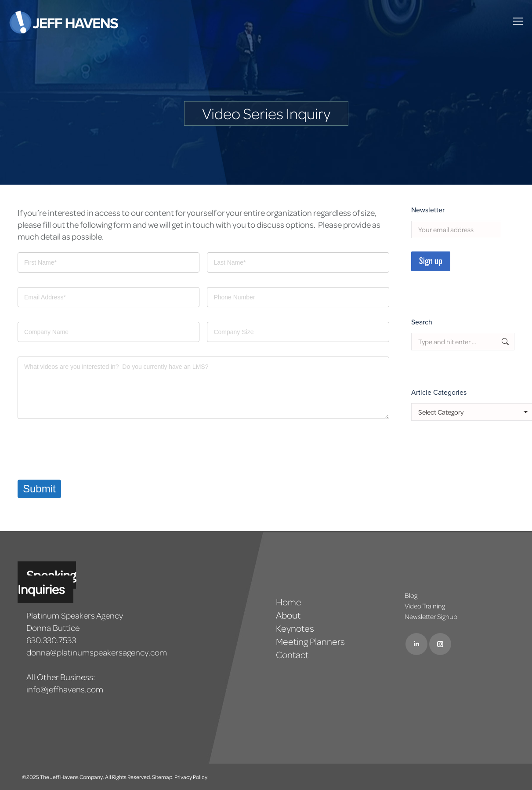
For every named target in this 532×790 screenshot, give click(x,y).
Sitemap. (163, 777)
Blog (411, 595)
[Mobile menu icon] (518, 21)
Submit (39, 489)
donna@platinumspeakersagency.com (97, 652)
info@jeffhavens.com (65, 689)
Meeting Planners (310, 641)
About (288, 615)
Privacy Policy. (192, 777)
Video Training (425, 606)
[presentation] (84, 449)
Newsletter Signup (431, 616)
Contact (292, 655)
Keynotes (295, 628)
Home (289, 602)
